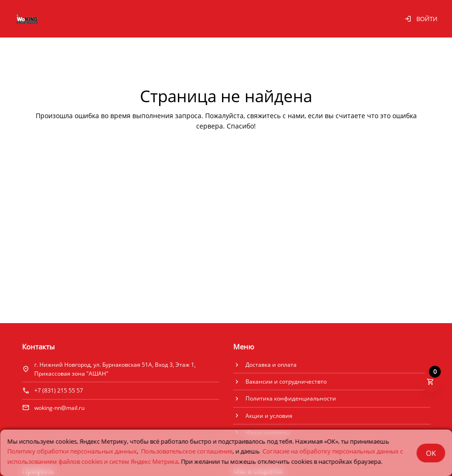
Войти (421, 19)
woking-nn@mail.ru (59, 408)
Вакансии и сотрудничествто (286, 382)
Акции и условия (269, 416)
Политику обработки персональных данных (72, 451)
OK (431, 453)
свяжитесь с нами (276, 116)
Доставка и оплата (271, 365)
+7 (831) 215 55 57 (59, 390)
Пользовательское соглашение (187, 451)
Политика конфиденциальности (291, 398)
